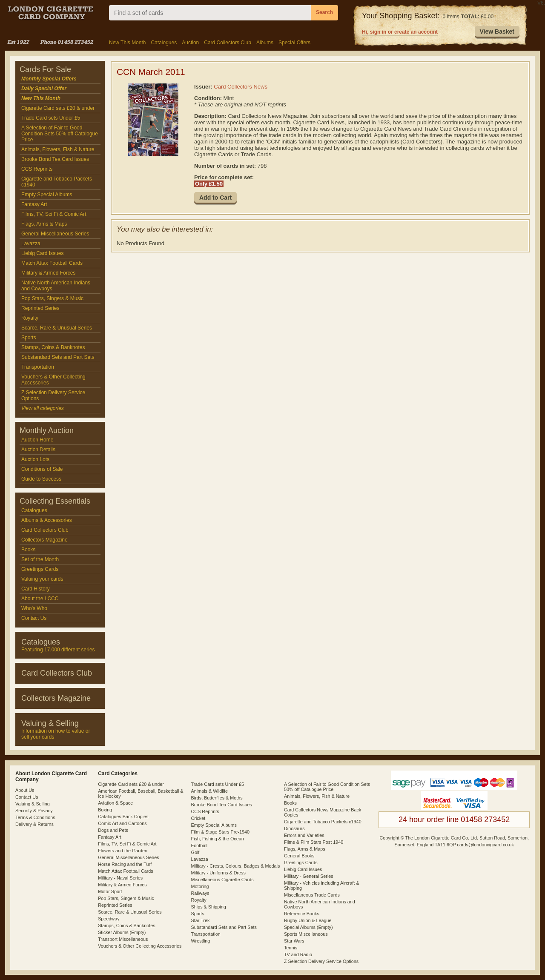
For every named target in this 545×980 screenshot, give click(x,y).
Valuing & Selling (33, 804)
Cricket (198, 818)
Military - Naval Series (120, 878)
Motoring (200, 886)
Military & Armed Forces (48, 273)
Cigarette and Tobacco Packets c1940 (57, 182)
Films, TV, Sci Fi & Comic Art (54, 214)
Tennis (291, 948)
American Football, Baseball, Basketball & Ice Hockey (141, 794)
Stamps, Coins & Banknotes (53, 347)
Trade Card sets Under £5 (51, 118)
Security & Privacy (34, 811)
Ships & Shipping (209, 907)
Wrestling (201, 941)
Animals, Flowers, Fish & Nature (58, 149)
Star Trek (201, 920)
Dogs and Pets (113, 830)
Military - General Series (309, 876)
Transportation (38, 367)
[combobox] (210, 13)
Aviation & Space (115, 803)
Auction (190, 43)
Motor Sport (110, 891)
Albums (265, 43)
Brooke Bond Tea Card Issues (55, 159)
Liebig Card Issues (42, 253)
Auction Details (38, 450)
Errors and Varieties (304, 835)
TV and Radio (298, 954)
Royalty (30, 318)
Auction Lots (35, 459)
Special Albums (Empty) (308, 927)
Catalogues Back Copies (123, 817)
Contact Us (34, 618)
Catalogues (164, 43)
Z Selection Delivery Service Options (53, 395)
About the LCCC (40, 599)
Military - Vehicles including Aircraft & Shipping (321, 885)
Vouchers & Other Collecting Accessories (53, 380)
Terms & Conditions (35, 817)
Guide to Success (41, 479)
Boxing (105, 810)
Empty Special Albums (47, 195)
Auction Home (37, 440)
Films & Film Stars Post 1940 (314, 842)
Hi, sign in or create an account (400, 32)
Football (199, 845)
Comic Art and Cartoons (122, 823)
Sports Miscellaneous (306, 934)
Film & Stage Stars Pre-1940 (220, 832)
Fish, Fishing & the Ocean (218, 839)
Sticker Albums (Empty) (122, 932)
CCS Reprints (37, 169)
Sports (29, 338)
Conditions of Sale (42, 469)
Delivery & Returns (34, 824)
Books (28, 550)
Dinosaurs (294, 828)
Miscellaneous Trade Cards (312, 895)
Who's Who (34, 608)
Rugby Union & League (308, 920)
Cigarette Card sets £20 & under (58, 108)
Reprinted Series (40, 308)
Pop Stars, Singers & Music (52, 298)
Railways (200, 893)
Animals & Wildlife (209, 791)
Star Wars (294, 941)
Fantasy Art (34, 204)
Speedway (109, 919)
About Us (25, 790)
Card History (36, 589)
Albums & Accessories (47, 520)
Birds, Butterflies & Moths (217, 798)
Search (324, 12)
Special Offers (294, 43)
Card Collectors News (241, 87)
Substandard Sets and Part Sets (58, 357)
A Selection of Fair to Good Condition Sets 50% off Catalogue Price (60, 134)
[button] (497, 32)
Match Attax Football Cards (52, 263)
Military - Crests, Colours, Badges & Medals (236, 866)
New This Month (127, 43)
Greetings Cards (40, 569)
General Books (299, 856)
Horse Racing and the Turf (125, 864)
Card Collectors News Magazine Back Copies (323, 812)
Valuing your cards (42, 579)
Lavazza (31, 244)
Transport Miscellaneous (123, 939)
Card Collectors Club (228, 43)
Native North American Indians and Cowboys (56, 286)
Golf (195, 852)
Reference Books (302, 914)
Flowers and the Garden (123, 851)
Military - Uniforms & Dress (218, 873)
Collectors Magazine (44, 540)
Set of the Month (40, 559)
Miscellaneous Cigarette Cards (222, 880)
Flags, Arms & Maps (44, 224)
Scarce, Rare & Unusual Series (57, 328)
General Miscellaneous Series (55, 234)
